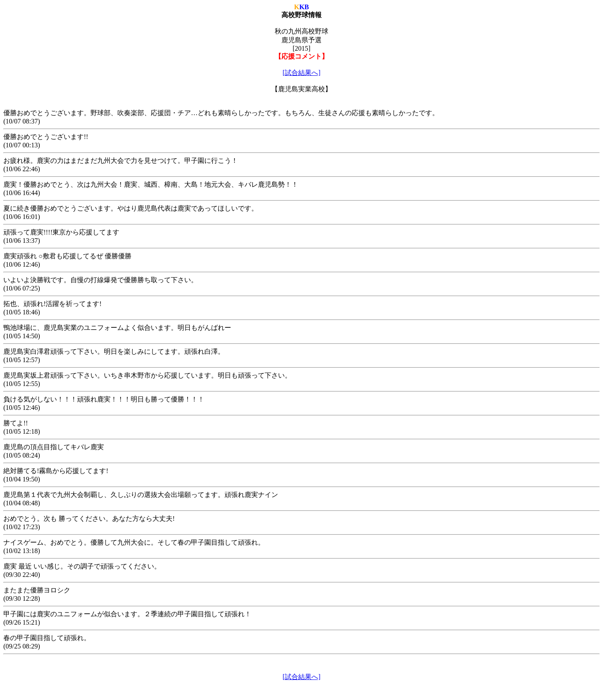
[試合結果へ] (302, 73)
